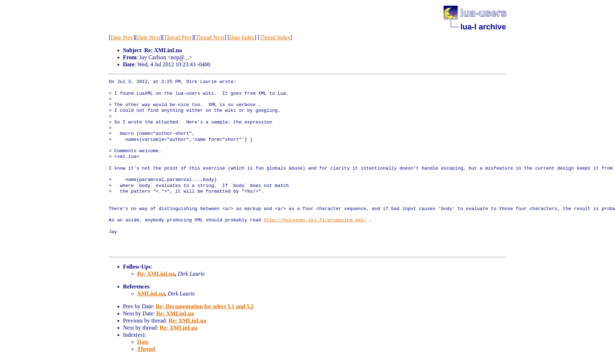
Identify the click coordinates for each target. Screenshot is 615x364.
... (187, 57)
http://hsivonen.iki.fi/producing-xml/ (315, 220)
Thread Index (275, 37)
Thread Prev (178, 37)
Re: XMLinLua (156, 274)
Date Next (149, 37)
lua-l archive (483, 27)
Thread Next (210, 37)
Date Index (242, 37)
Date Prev (122, 37)
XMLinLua (151, 294)
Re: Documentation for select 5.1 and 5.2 (204, 306)
